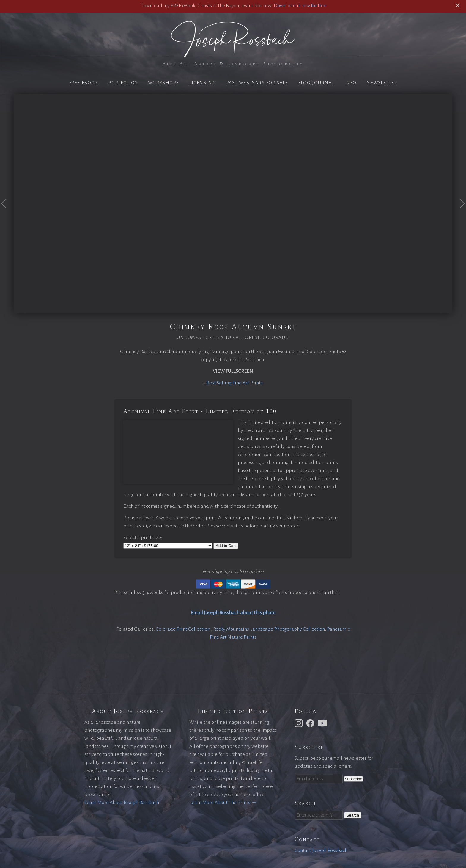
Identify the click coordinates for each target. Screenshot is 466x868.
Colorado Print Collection (183, 629)
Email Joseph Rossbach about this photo (233, 613)
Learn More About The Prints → (223, 803)
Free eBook (84, 83)
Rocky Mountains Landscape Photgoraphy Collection (269, 629)
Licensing (203, 83)
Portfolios (123, 83)
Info (350, 83)
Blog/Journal (316, 83)
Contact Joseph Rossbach (321, 850)
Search (353, 815)
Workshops (164, 83)
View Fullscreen (233, 371)
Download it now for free (300, 6)
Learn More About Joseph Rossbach (122, 803)
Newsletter (382, 83)
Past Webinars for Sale (257, 83)
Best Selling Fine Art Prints (234, 383)
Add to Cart (226, 546)
